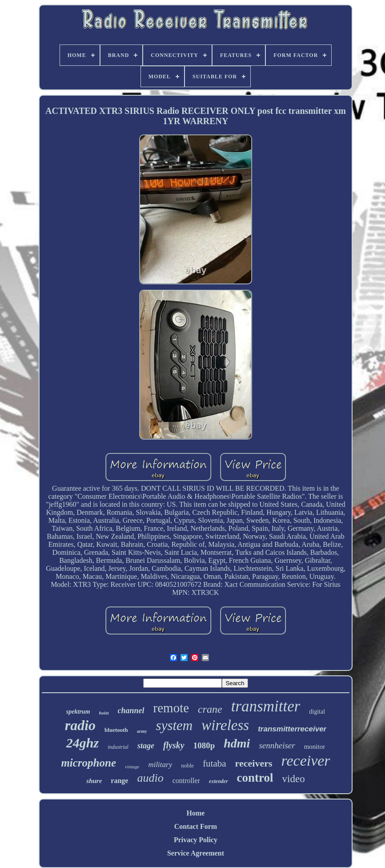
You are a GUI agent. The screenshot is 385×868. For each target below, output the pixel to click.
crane (210, 709)
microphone (88, 763)
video (294, 779)
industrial (118, 747)
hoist (104, 713)
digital (317, 712)
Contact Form (196, 826)
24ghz (82, 743)
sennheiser (277, 745)
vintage (132, 767)
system (174, 725)
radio (80, 725)
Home (196, 813)
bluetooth (116, 730)
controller (186, 781)
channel (131, 711)
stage (146, 746)
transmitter (266, 706)
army (142, 731)
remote (171, 708)
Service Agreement (196, 853)
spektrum (78, 712)
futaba (214, 763)
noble (187, 765)
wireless (225, 725)
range (119, 781)
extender (219, 781)
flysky (174, 745)
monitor (315, 747)
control (255, 778)
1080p (204, 745)
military (160, 765)
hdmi (237, 743)
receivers (254, 763)
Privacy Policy (196, 840)
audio (150, 778)
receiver (305, 761)
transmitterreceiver (292, 729)
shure (94, 781)
